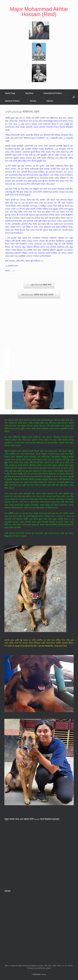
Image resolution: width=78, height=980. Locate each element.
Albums (50, 101)
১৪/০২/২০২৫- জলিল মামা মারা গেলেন (39, 295)
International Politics (53, 93)
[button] (74, 97)
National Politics (12, 101)
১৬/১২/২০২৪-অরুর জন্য (39, 285)
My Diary (29, 93)
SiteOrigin (37, 974)
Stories (33, 101)
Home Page (10, 93)
